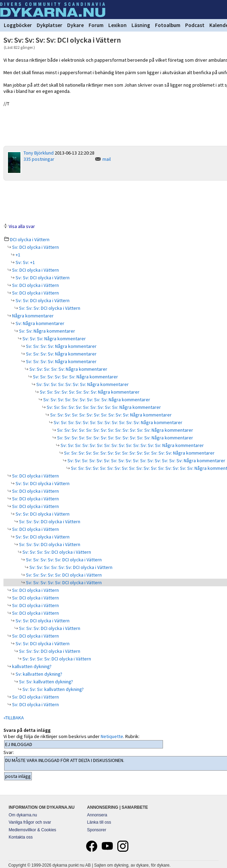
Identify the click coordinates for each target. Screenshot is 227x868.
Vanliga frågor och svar (30, 822)
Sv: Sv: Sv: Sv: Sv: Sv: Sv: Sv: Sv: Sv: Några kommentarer (103, 407)
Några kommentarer (32, 316)
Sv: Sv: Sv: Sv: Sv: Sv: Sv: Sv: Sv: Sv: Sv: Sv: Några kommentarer (117, 422)
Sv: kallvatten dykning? (38, 674)
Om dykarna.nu (23, 815)
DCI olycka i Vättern (30, 239)
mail (107, 159)
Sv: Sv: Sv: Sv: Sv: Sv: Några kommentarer (75, 377)
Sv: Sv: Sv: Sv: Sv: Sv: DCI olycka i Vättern (70, 567)
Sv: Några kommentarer (39, 323)
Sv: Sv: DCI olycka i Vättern (42, 278)
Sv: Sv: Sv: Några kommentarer (54, 339)
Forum (96, 25)
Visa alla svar (22, 226)
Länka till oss (99, 822)
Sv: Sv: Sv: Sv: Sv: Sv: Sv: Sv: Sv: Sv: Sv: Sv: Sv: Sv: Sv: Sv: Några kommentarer (146, 461)
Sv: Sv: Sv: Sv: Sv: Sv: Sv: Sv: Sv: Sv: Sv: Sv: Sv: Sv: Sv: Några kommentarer (139, 453)
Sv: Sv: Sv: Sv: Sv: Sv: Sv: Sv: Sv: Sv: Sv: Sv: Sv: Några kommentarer (125, 430)
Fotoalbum (168, 25)
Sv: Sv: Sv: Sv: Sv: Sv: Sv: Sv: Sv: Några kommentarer (96, 400)
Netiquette (112, 736)
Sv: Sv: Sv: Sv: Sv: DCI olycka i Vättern (63, 560)
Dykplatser (49, 25)
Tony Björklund (39, 153)
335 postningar (39, 159)
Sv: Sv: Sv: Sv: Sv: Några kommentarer (68, 369)
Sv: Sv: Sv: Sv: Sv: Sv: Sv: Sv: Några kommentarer (89, 392)
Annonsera (97, 815)
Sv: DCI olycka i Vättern (35, 247)
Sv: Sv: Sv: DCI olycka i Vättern (49, 308)
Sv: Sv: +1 (25, 262)
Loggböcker (18, 25)
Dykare (75, 25)
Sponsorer (97, 830)
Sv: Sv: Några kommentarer (47, 331)
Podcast (195, 25)
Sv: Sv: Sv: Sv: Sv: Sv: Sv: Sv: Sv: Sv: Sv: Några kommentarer (110, 415)
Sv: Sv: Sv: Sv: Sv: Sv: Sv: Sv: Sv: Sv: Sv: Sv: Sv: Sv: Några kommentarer (132, 445)
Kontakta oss (21, 837)
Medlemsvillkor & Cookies (32, 830)
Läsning (141, 25)
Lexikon (117, 25)
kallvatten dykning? (31, 666)
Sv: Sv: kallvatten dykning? (46, 682)
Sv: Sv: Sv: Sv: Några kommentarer (61, 346)
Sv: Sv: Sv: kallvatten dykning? (53, 689)
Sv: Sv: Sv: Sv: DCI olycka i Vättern (56, 552)
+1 (17, 255)
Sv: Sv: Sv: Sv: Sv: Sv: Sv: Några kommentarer (82, 384)
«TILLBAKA (14, 718)
